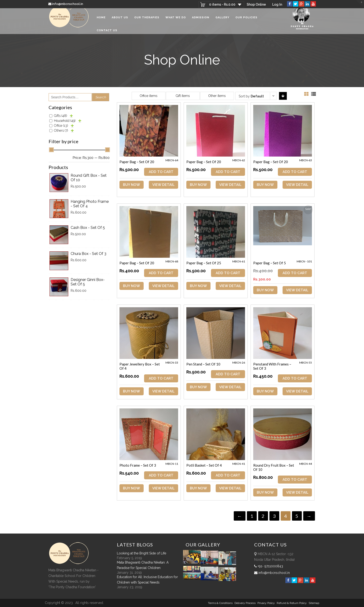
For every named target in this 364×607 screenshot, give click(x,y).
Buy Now (132, 185)
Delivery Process (245, 603)
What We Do (176, 21)
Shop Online (256, 4)
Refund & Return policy (292, 603)
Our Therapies (147, 21)
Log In (277, 4)
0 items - (222, 4)
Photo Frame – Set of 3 (138, 465)
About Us (120, 21)
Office (61, 126)
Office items (149, 96)
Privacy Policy (266, 603)
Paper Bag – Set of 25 (204, 263)
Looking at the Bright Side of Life (142, 553)
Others (61, 131)
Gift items (183, 96)
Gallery (222, 21)
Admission (201, 21)
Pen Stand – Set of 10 (204, 364)
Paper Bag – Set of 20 (137, 162)
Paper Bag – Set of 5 (270, 263)
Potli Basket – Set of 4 (204, 465)
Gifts (61, 116)
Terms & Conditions (220, 603)
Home (101, 21)
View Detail (164, 185)
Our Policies (246, 21)
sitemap (314, 603)
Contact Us (107, 34)
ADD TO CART (162, 172)
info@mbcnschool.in (66, 4)
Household (65, 121)
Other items (217, 96)
